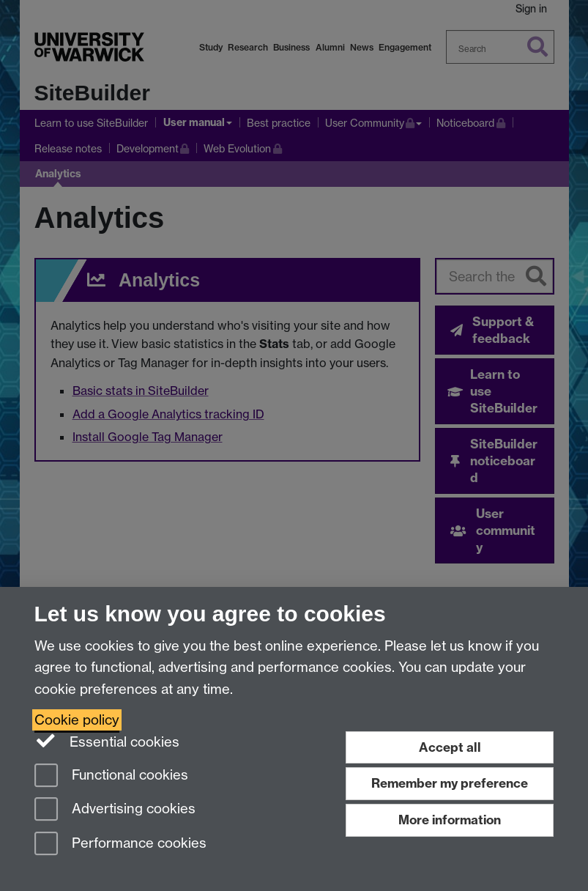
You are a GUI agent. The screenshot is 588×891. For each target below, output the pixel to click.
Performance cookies (120, 844)
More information (450, 820)
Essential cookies (107, 741)
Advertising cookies (115, 810)
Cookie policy (77, 720)
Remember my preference (450, 783)
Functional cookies (111, 776)
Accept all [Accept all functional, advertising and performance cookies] (450, 747)
